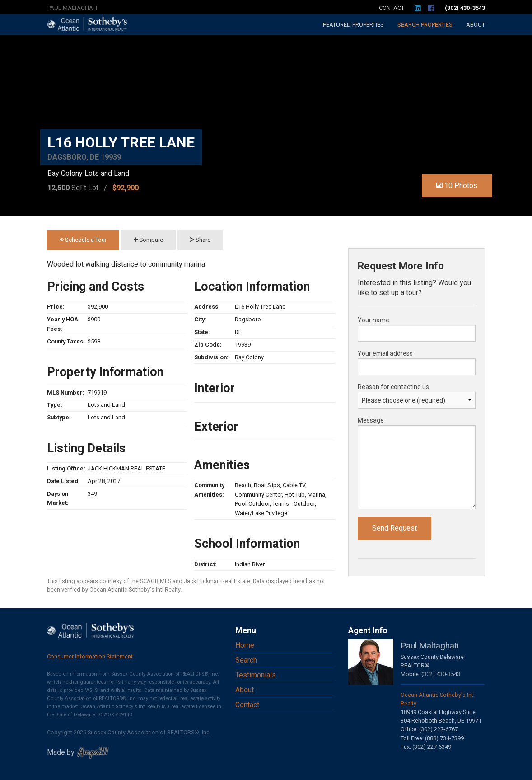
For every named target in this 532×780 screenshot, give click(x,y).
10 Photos (457, 186)
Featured (353, 25)
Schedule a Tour (83, 240)
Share (200, 240)
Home (245, 645)
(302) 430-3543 (465, 8)
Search (425, 25)
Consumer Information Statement (90, 656)
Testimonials (256, 675)
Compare (148, 240)
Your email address (385, 353)
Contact (392, 8)
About (476, 25)
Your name (373, 320)
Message (371, 420)
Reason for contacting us (393, 387)
